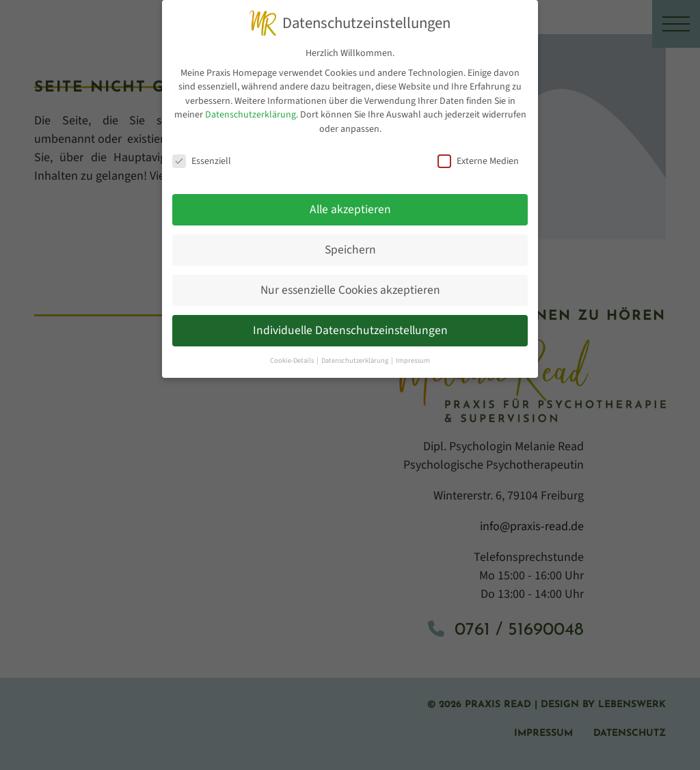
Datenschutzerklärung (251, 111)
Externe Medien (478, 157)
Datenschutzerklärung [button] (355, 356)
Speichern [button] (350, 246)
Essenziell (202, 157)
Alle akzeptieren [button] (350, 206)
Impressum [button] (413, 356)
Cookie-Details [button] (293, 356)
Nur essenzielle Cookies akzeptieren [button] (350, 287)
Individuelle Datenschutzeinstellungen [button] (350, 327)
